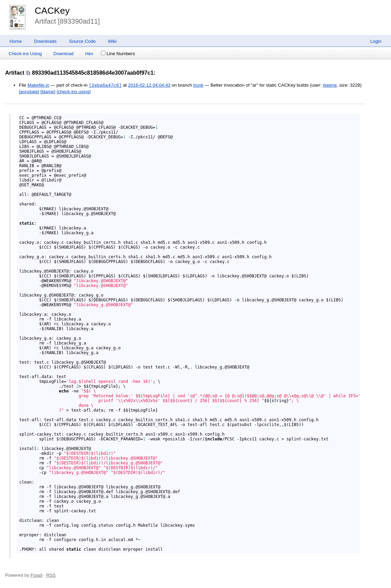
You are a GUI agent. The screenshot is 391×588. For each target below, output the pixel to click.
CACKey (52, 11)
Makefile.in (38, 85)
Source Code (83, 41)
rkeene (330, 85)
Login (376, 41)
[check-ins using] (73, 92)
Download (64, 54)
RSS (51, 575)
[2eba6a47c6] (105, 85)
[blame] (48, 92)
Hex (89, 54)
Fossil (36, 575)
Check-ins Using (25, 54)
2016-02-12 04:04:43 (149, 85)
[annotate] (29, 92)
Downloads (46, 41)
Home (16, 41)
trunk (198, 85)
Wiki (112, 41)
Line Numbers (118, 54)
